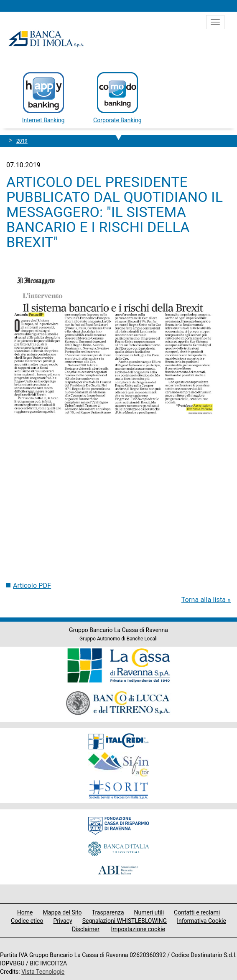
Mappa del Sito (62, 912)
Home (25, 912)
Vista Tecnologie (43, 972)
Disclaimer (86, 929)
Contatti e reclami (197, 912)
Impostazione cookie (138, 929)
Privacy (62, 921)
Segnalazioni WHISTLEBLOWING (125, 921)
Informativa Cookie (201, 921)
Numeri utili (149, 912)
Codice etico (27, 921)
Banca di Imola (46, 39)
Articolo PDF (32, 586)
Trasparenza (108, 912)
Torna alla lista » (206, 600)
